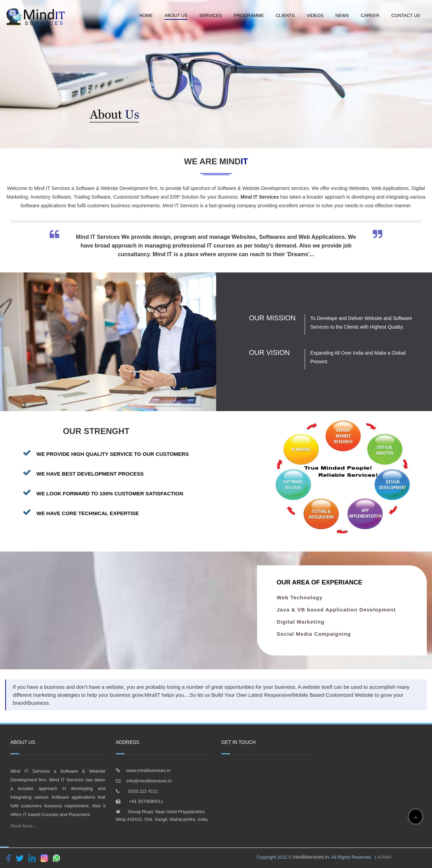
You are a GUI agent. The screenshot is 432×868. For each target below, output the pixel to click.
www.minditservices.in (148, 770)
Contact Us (406, 15)
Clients (285, 15)
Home (146, 15)
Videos (315, 15)
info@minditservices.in (149, 781)
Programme (249, 15)
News (342, 15)
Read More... (23, 826)
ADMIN (384, 857)
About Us (176, 15)
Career (370, 15)
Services (211, 15)
